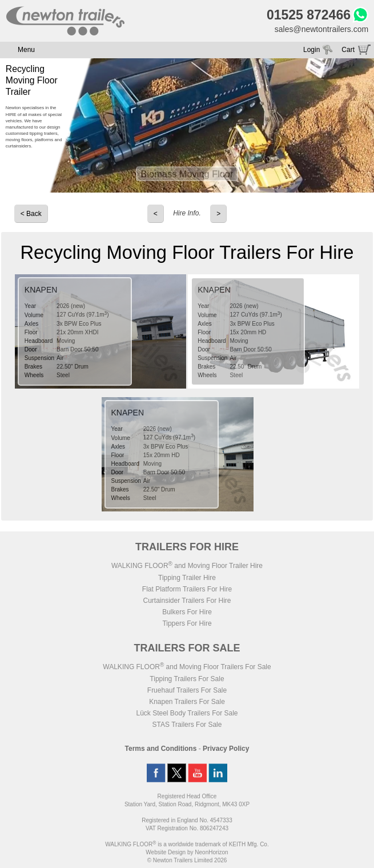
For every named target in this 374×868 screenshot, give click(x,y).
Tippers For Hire (187, 623)
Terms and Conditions (161, 749)
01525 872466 (309, 15)
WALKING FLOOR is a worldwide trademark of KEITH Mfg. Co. (187, 844)
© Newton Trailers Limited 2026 (187, 860)
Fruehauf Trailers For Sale (187, 690)
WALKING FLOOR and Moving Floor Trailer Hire (187, 566)
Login (311, 50)
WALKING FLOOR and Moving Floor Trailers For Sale (187, 667)
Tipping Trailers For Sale (187, 679)
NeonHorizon (211, 852)
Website (166, 852)
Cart (348, 50)
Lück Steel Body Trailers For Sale (187, 713)
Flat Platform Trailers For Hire (187, 589)
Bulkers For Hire (187, 612)
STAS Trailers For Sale (187, 725)
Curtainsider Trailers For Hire (187, 601)
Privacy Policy (226, 749)
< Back (31, 214)
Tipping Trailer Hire (187, 578)
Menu (26, 50)
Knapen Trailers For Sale (187, 702)
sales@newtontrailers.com (321, 29)
